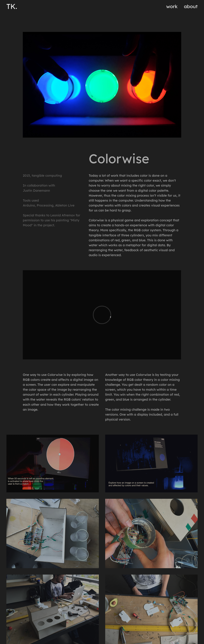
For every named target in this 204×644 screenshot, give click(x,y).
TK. (12, 6)
